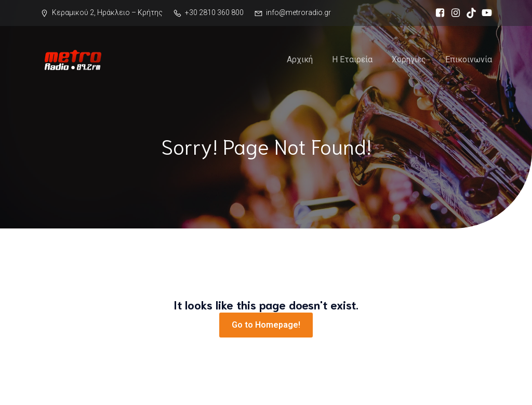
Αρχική (300, 59)
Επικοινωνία (469, 59)
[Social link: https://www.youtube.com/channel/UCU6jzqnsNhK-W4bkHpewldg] (484, 13)
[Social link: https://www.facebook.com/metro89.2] (437, 13)
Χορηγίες (409, 59)
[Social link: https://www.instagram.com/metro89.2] (453, 13)
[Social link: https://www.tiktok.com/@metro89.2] (469, 13)
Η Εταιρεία (352, 59)
